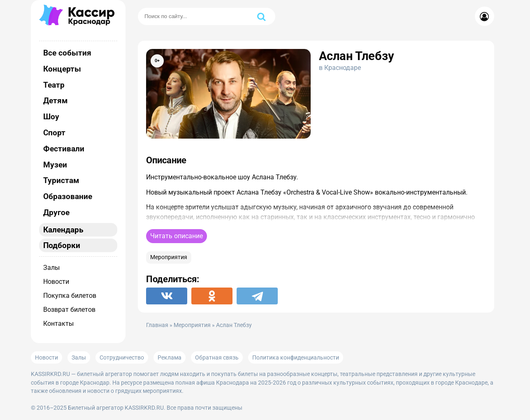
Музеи (55, 165)
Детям (55, 101)
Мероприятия (169, 257)
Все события (67, 53)
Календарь (63, 230)
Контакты (58, 324)
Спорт (54, 133)
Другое (56, 212)
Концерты (62, 69)
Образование (68, 196)
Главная (157, 325)
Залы (51, 268)
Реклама (170, 357)
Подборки (62, 245)
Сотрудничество (122, 357)
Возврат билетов (69, 310)
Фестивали (64, 149)
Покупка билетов (70, 296)
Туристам (61, 180)
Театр (54, 85)
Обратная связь (217, 357)
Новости (56, 282)
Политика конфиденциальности (296, 357)
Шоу (51, 117)
